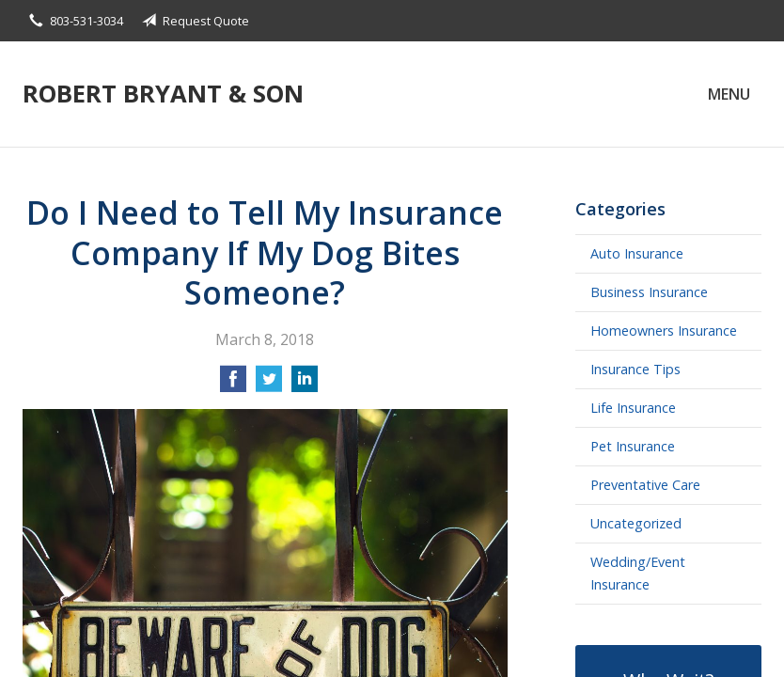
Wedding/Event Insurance (638, 573)
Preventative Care (645, 485)
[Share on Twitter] (269, 385)
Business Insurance (649, 292)
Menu (729, 94)
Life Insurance (633, 408)
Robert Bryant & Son (163, 94)
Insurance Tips (635, 369)
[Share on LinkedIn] (305, 385)
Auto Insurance (637, 253)
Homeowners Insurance (664, 331)
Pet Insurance (633, 446)
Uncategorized (636, 523)
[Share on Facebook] (233, 385)
